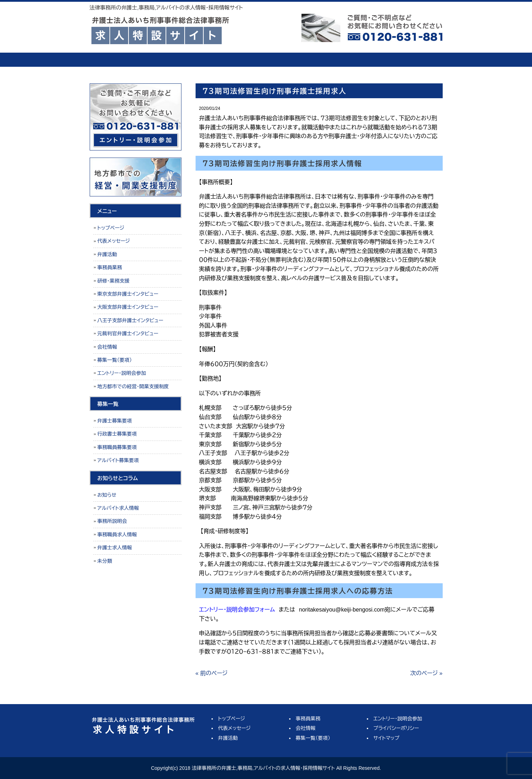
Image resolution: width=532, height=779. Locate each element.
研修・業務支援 (113, 281)
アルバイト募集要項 (118, 460)
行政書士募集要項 (117, 434)
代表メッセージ (173, 60)
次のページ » (426, 673)
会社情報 (353, 60)
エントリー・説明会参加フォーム (237, 610)
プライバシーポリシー (396, 728)
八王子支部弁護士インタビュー (130, 320)
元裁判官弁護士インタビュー (128, 334)
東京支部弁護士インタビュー (128, 294)
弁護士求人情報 (115, 548)
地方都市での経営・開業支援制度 (133, 386)
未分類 (105, 561)
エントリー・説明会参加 (122, 373)
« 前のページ (212, 673)
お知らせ (107, 495)
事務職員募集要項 (117, 447)
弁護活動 (233, 60)
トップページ (116, 60)
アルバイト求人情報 (118, 508)
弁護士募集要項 (115, 421)
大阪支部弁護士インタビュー (128, 307)
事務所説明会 (112, 521)
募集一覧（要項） (413, 60)
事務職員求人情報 (117, 535)
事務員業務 (293, 60)
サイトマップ (387, 738)
